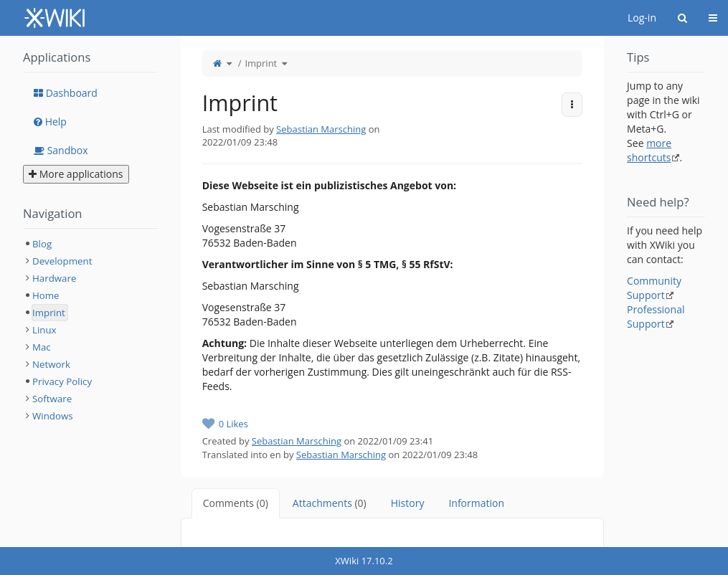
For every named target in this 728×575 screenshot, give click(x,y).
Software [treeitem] (52, 399)
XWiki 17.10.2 (364, 561)
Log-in (642, 18)
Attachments (330, 503)
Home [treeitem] (46, 295)
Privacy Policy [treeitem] (62, 381)
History (408, 503)
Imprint (261, 63)
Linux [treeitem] (44, 330)
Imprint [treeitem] (49, 313)
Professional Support (656, 317)
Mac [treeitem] (42, 347)
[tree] (90, 330)
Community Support (654, 288)
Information (476, 503)
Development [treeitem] (62, 261)
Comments (236, 503)
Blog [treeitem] (42, 244)
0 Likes (233, 424)
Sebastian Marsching (321, 129)
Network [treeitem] (51, 364)
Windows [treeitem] (53, 416)
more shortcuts (649, 150)
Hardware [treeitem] (54, 278)
